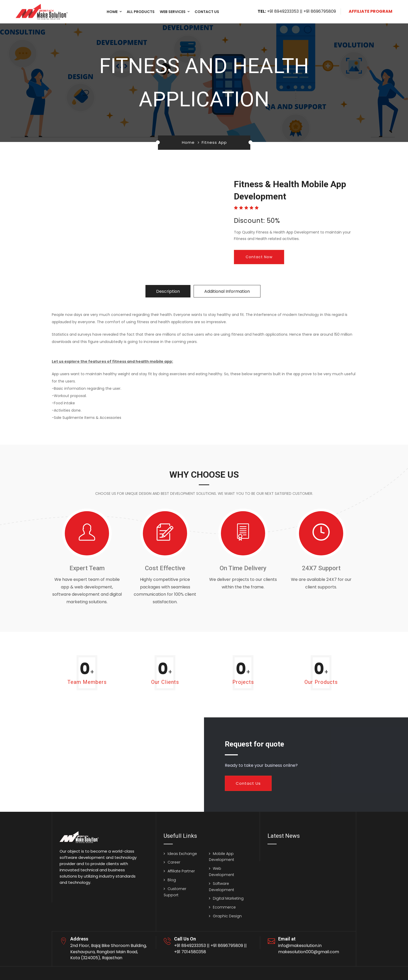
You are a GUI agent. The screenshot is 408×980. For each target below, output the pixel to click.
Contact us (207, 12)
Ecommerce (224, 907)
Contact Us (248, 783)
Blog (172, 880)
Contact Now (259, 257)
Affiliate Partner (181, 871)
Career (174, 862)
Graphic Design (227, 916)
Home (112, 12)
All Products (141, 12)
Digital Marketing (228, 898)
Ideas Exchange (182, 854)
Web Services (173, 12)
